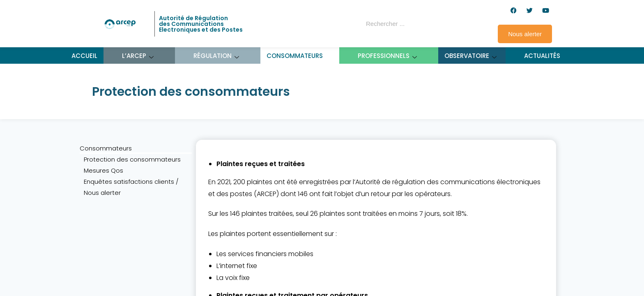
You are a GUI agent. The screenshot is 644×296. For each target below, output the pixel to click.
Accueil (84, 56)
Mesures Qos (103, 170)
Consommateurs (299, 56)
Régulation (216, 56)
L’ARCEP (138, 56)
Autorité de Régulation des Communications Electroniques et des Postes (201, 24)
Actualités (542, 56)
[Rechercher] (439, 24)
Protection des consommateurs (132, 159)
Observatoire (471, 56)
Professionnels (388, 56)
